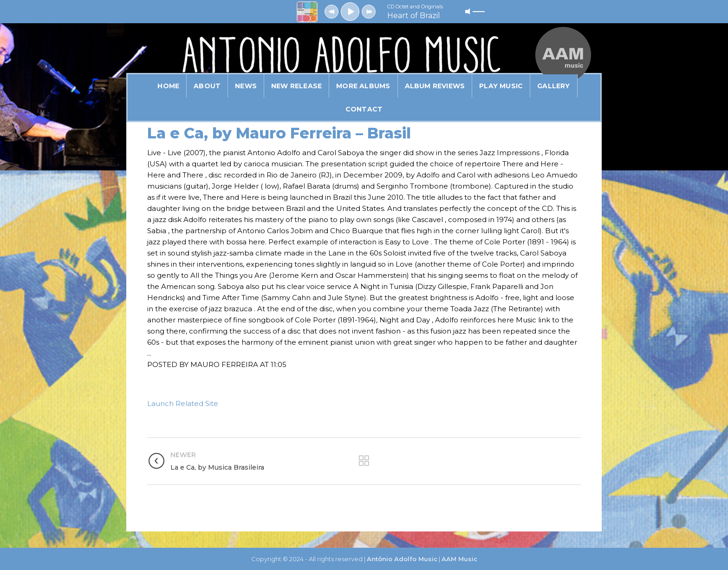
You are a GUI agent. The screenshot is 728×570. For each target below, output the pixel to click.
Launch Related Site (183, 403)
